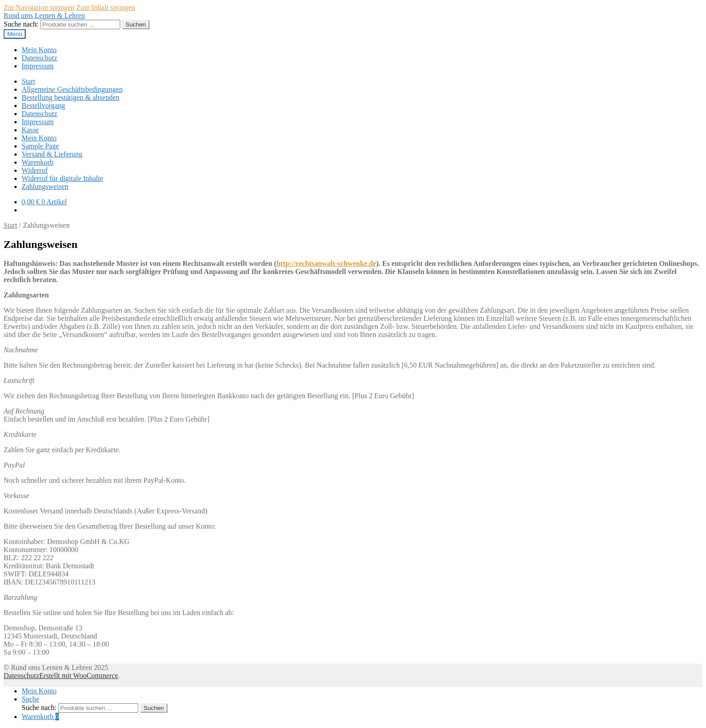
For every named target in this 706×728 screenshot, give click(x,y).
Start (28, 81)
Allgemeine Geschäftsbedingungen (72, 89)
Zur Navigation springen (39, 7)
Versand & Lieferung (52, 154)
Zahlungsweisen (45, 186)
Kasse (30, 130)
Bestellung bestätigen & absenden (70, 97)
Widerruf (35, 170)
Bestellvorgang (43, 106)
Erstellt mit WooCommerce (79, 676)
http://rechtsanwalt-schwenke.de (326, 263)
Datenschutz (39, 58)
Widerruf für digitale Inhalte (62, 178)
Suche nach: (21, 24)
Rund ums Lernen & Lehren (44, 16)
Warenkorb (38, 162)
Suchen (136, 25)
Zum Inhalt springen (106, 7)
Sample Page (40, 146)
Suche (30, 699)
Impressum (38, 66)
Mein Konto (39, 50)
